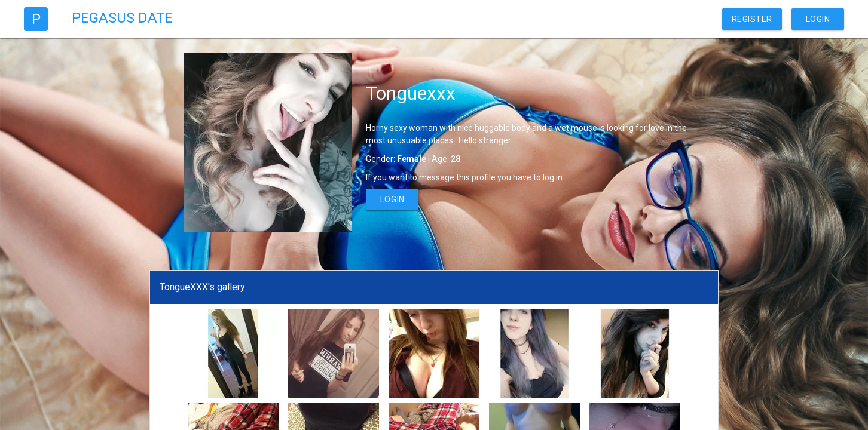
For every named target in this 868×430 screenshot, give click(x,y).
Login (818, 19)
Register (752, 19)
